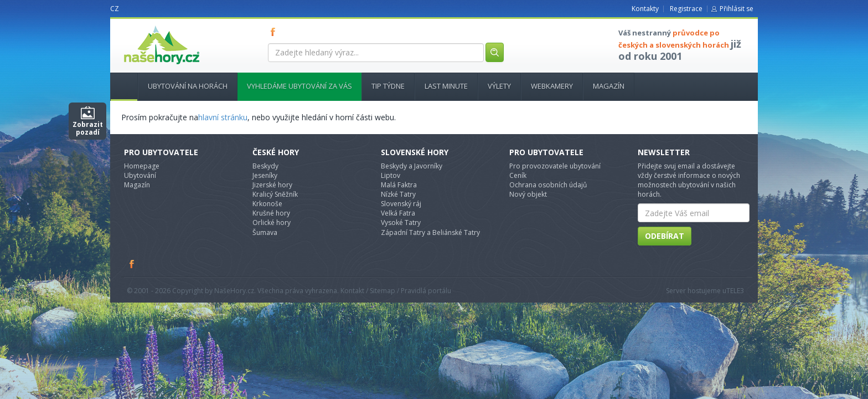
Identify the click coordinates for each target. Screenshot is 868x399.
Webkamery (552, 86)
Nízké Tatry (398, 194)
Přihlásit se (737, 9)
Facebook (132, 264)
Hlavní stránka (120, 86)
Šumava (265, 232)
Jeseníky (265, 175)
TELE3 (735, 291)
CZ (115, 9)
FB (275, 32)
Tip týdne (388, 86)
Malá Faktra (399, 185)
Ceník (518, 175)
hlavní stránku (223, 117)
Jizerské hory (272, 185)
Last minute (446, 86)
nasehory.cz (142, 26)
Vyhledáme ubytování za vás (299, 86)
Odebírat (665, 236)
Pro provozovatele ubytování (555, 166)
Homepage (142, 166)
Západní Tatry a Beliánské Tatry (430, 232)
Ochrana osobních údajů (548, 185)
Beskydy (265, 166)
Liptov (391, 175)
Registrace (686, 9)
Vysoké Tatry (401, 222)
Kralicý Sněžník (275, 194)
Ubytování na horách (188, 86)
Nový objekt (528, 194)
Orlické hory (272, 222)
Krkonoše (267, 204)
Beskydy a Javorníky (412, 166)
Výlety (499, 86)
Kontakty (645, 9)
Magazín (609, 86)
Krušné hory (271, 213)
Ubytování (140, 175)
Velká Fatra (398, 213)
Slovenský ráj (401, 204)
